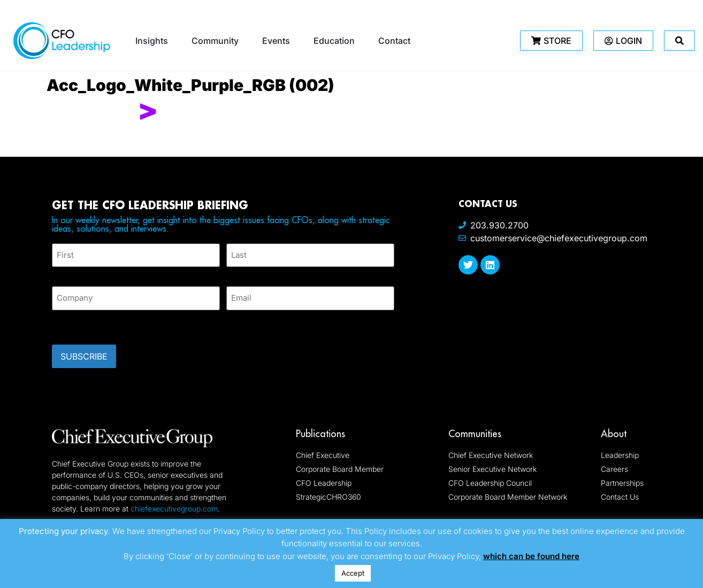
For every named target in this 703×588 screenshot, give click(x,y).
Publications (320, 427)
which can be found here (531, 556)
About (614, 427)
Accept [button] (353, 573)
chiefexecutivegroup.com (174, 502)
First (60, 271)
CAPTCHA (73, 319)
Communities (475, 427)
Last (234, 271)
